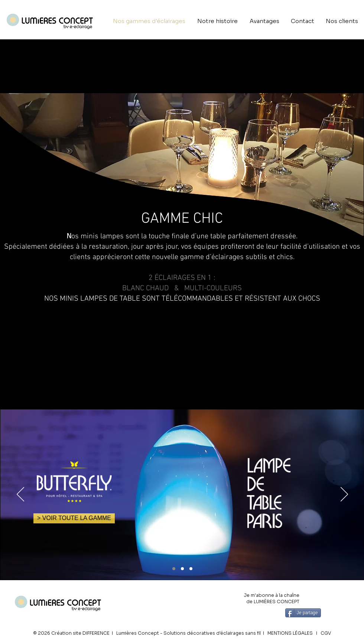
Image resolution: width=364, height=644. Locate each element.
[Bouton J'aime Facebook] (341, 612)
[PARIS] (174, 569)
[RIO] (182, 569)
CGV (326, 633)
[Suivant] (344, 495)
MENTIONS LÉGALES (290, 633)
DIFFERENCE (96, 633)
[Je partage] (303, 613)
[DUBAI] (191, 569)
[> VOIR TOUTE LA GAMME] (74, 518)
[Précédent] (20, 495)
